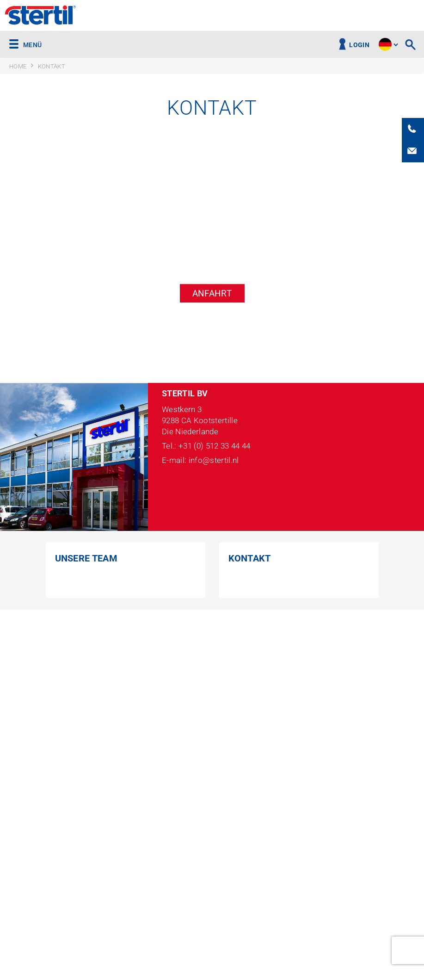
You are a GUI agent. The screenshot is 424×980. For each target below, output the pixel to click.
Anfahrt (212, 293)
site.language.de (385, 44)
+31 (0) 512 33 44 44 (215, 446)
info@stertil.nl (214, 460)
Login (359, 45)
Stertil (40, 16)
